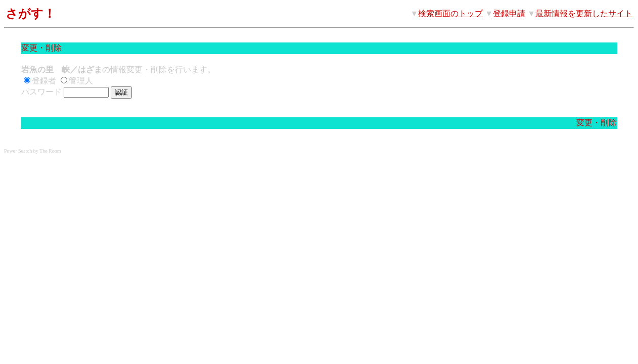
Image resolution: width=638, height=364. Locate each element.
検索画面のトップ (450, 13)
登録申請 (509, 13)
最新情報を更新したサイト (584, 13)
